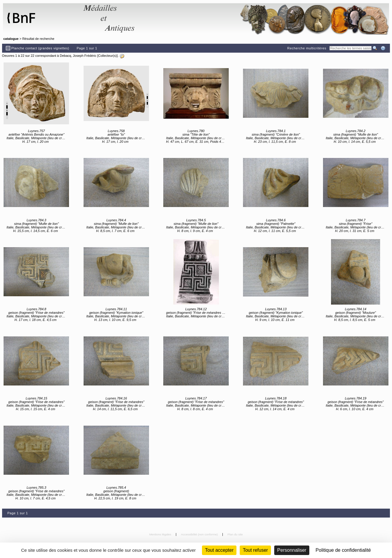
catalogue (11, 39)
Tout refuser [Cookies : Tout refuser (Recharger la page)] (255, 550)
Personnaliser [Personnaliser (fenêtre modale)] (292, 550)
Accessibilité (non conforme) (200, 534)
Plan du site (235, 534)
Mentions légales (161, 534)
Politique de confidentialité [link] (343, 550)
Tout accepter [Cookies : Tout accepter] (219, 550)
